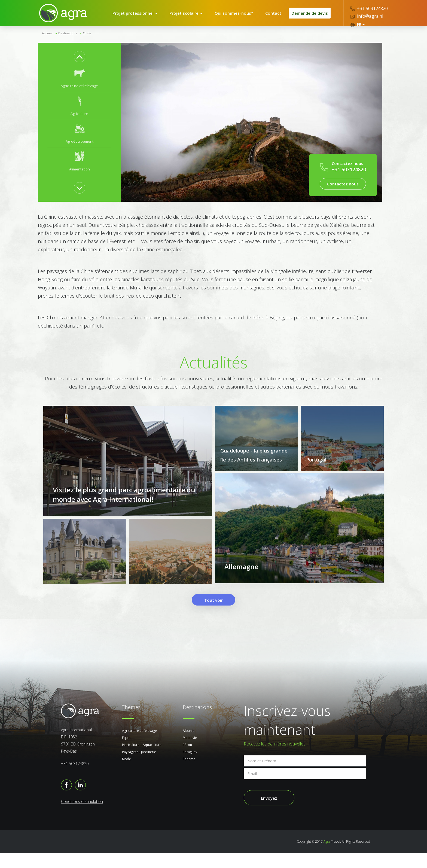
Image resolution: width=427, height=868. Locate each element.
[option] (79, 85)
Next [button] (80, 195)
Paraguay (190, 767)
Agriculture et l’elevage (139, 745)
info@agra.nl (367, 16)
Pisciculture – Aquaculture (142, 760)
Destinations (68, 40)
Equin (126, 752)
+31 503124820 (369, 8)
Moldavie (190, 752)
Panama (189, 774)
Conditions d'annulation (82, 816)
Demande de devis (308, 17)
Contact (271, 17)
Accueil (47, 40)
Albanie (189, 745)
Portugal (316, 467)
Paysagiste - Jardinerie (139, 767)
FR (357, 25)
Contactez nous (343, 191)
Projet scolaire (189, 17)
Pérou (187, 760)
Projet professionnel (140, 17)
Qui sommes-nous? (235, 17)
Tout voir (213, 615)
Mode (126, 774)
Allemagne (241, 584)
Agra (327, 856)
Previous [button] (80, 64)
